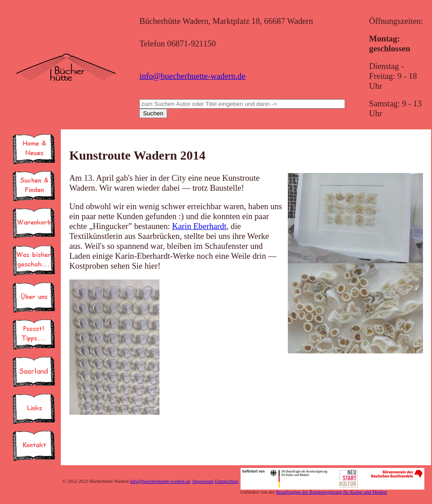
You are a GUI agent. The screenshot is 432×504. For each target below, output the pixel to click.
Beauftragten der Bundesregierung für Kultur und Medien (332, 492)
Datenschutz (227, 481)
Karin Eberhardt (199, 226)
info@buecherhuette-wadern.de (192, 76)
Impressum (203, 481)
